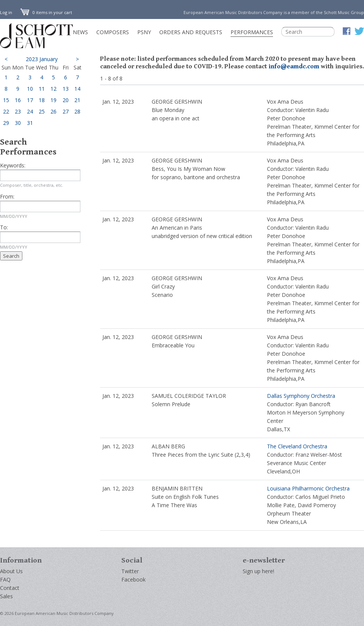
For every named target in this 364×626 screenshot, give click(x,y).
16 (18, 100)
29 (6, 123)
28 (77, 111)
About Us (11, 571)
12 (53, 89)
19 (53, 100)
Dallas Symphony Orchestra (301, 396)
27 (66, 111)
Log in (6, 12)
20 (66, 100)
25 (42, 111)
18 (42, 100)
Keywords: (13, 165)
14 (77, 89)
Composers (113, 32)
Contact (10, 588)
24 (30, 111)
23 (18, 111)
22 (6, 111)
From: (7, 196)
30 (18, 123)
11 (42, 89)
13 (66, 89)
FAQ (5, 579)
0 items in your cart (46, 12)
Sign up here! (258, 571)
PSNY (144, 32)
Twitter (130, 571)
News (80, 32)
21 (77, 100)
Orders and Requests (191, 32)
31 (30, 123)
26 (53, 111)
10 (30, 89)
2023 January (42, 59)
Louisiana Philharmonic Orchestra (308, 488)
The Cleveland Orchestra (297, 446)
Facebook (133, 579)
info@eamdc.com (294, 66)
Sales (6, 596)
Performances (252, 32)
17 (30, 100)
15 (6, 100)
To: (4, 227)
